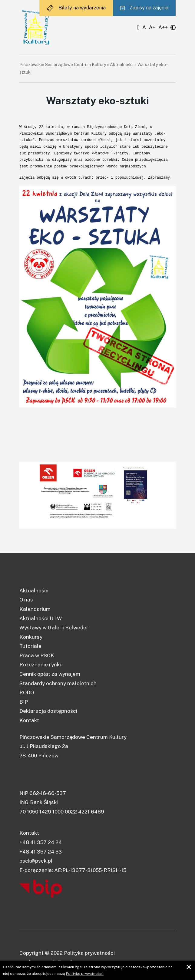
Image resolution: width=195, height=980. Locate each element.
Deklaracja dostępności (48, 711)
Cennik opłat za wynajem (50, 674)
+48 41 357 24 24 (41, 842)
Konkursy (31, 637)
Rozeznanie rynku (41, 665)
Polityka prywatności (89, 953)
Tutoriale (30, 646)
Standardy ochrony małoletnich (58, 683)
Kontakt (29, 720)
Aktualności (122, 65)
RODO (27, 692)
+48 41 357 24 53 (41, 852)
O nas (26, 600)
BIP (24, 702)
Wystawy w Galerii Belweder (54, 628)
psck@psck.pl (36, 861)
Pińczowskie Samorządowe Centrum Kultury (63, 65)
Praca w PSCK (37, 655)
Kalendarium (35, 609)
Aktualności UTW (41, 618)
